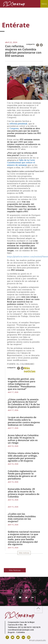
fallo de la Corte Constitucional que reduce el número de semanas (21, 163)
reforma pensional (18, 124)
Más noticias (24, 553)
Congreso (14, 129)
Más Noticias (15, 570)
